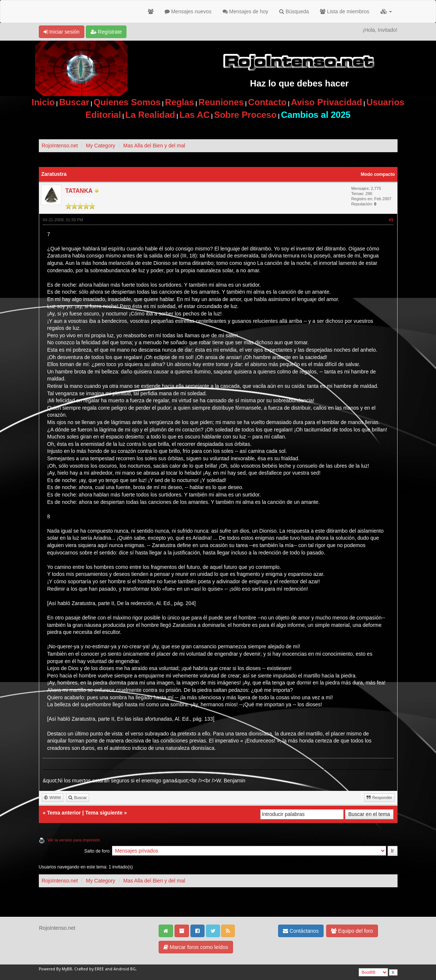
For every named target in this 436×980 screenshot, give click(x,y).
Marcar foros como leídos (196, 947)
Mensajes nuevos (188, 11)
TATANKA (79, 191)
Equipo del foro (352, 931)
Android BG (125, 969)
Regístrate (106, 32)
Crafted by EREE (89, 969)
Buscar (74, 102)
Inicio (43, 102)
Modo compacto (378, 174)
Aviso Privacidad (327, 102)
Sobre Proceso (245, 115)
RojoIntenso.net (60, 146)
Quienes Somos (127, 102)
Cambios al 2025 (316, 115)
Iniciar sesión (62, 32)
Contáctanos (301, 931)
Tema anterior (64, 813)
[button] (386, 11)
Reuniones (221, 102)
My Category (100, 146)
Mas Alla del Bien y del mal (154, 146)
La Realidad (150, 115)
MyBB (67, 969)
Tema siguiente (104, 813)
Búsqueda (294, 11)
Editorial (103, 115)
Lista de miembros (344, 11)
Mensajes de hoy (246, 11)
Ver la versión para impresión (74, 840)
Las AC (195, 115)
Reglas (180, 102)
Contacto (267, 102)
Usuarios (386, 102)
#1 (391, 220)
